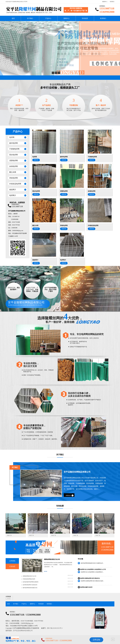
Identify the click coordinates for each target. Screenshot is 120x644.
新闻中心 (67, 18)
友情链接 (8, 597)
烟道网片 (13, 190)
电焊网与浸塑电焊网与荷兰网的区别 (90, 578)
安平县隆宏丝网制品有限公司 (77, 472)
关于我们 (30, 18)
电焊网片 (13, 195)
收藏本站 (104, 2)
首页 (13, 18)
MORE (46, 571)
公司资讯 (12, 561)
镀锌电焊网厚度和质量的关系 (30, 588)
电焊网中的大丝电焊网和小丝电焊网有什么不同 (93, 570)
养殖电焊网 (13, 178)
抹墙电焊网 (13, 166)
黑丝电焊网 (13, 155)
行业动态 (12, 566)
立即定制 (96, 640)
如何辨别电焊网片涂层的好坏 (30, 585)
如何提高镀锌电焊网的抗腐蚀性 (31, 582)
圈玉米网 (13, 172)
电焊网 (12, 137)
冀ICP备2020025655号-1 (55, 628)
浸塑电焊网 (13, 161)
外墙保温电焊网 (15, 184)
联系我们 (112, 2)
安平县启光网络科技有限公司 (23, 631)
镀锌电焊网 (13, 143)
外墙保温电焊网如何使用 (29, 579)
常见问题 (80, 559)
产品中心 (48, 18)
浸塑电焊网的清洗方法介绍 (52, 559)
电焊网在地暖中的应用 (86, 587)
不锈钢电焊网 (14, 149)
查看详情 (36, 160)
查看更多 (68, 495)
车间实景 (85, 18)
